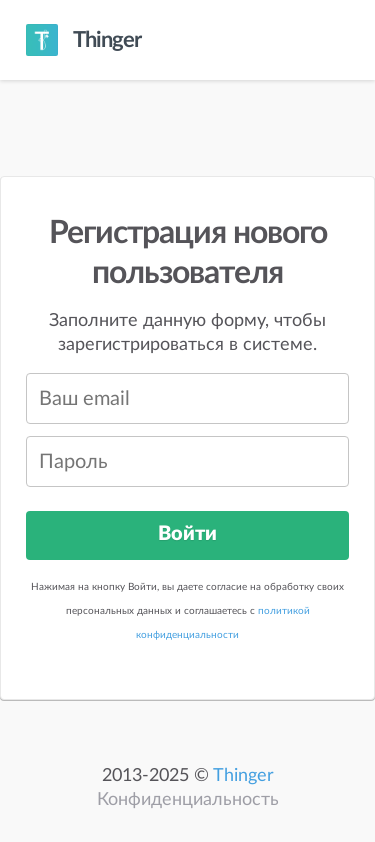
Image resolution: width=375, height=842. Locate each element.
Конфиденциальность (188, 800)
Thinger (243, 776)
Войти (187, 534)
